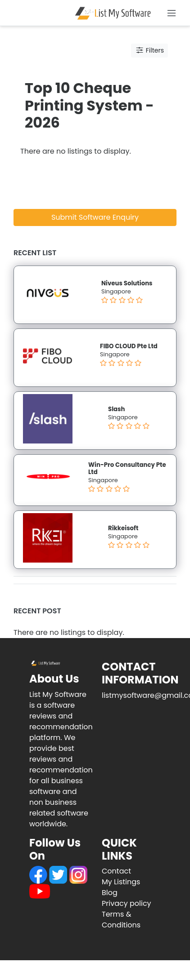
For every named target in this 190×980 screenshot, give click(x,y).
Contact (116, 871)
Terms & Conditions (121, 920)
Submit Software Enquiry (95, 217)
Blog (110, 893)
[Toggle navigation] (172, 13)
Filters (149, 50)
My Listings (121, 882)
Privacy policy (127, 903)
